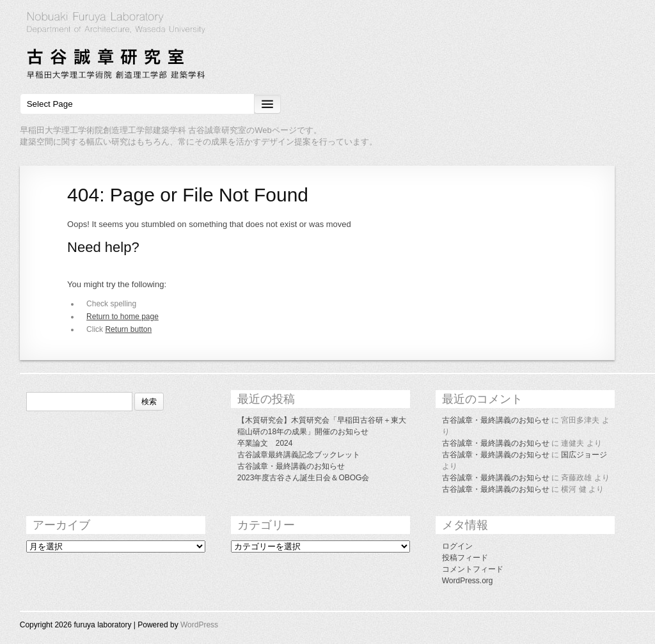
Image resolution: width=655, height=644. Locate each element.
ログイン (457, 546)
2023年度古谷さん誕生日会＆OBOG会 (304, 478)
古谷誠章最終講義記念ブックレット (299, 455)
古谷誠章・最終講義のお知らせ (291, 466)
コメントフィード (473, 569)
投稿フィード (465, 558)
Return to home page (122, 317)
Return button (128, 329)
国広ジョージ (584, 455)
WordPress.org (468, 581)
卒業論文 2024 (265, 443)
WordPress (199, 625)
